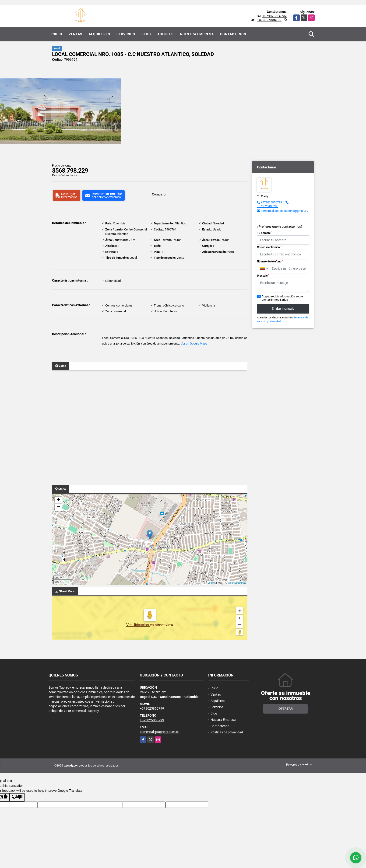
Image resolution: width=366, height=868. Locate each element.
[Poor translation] (17, 797)
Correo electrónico (269, 247)
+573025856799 (274, 16)
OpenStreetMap (237, 583)
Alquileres (99, 34)
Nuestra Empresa (197, 34)
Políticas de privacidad (227, 732)
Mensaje (263, 276)
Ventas (76, 34)
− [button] (58, 507)
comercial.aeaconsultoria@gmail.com (286, 211)
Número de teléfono (270, 261)
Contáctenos (233, 34)
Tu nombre (265, 233)
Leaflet (212, 583)
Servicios (126, 34)
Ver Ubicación (138, 625)
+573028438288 (268, 206)
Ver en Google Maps (194, 343)
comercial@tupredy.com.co (160, 732)
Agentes (165, 34)
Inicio (57, 34)
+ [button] (58, 500)
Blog (146, 34)
